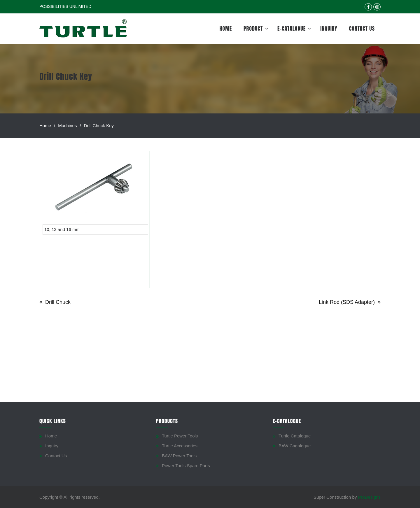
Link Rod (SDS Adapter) (347, 302)
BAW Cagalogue (295, 446)
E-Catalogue (292, 28)
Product (253, 28)
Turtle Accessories (180, 446)
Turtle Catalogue (295, 436)
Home (226, 28)
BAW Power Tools (179, 456)
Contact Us (362, 28)
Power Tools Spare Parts (186, 466)
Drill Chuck (58, 302)
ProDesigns (369, 497)
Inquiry (329, 28)
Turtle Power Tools (180, 436)
